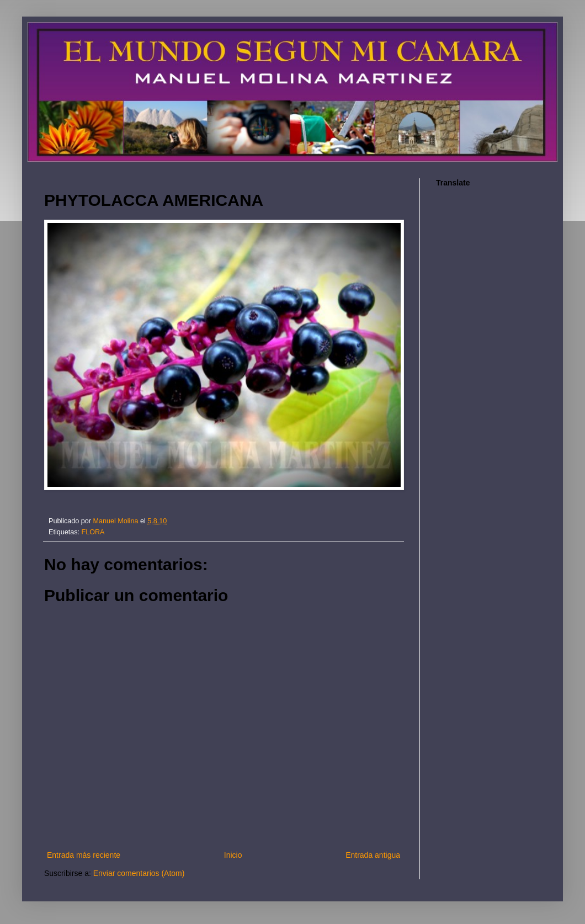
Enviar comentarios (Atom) (139, 873)
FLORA (93, 532)
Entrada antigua (373, 855)
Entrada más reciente (84, 855)
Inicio (233, 855)
